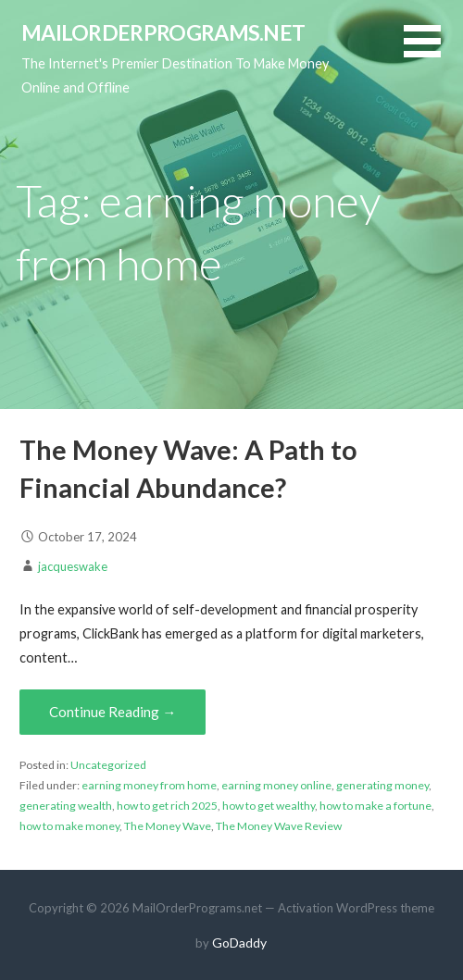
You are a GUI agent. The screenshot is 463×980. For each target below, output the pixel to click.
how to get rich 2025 (167, 806)
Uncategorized (108, 765)
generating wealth (66, 806)
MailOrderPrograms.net (163, 32)
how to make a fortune (375, 806)
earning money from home (149, 785)
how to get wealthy (269, 806)
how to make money (69, 826)
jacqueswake (73, 566)
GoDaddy (239, 943)
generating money (382, 785)
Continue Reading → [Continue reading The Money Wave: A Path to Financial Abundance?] (113, 712)
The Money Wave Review (279, 826)
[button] (433, 52)
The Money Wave (168, 826)
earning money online (276, 785)
